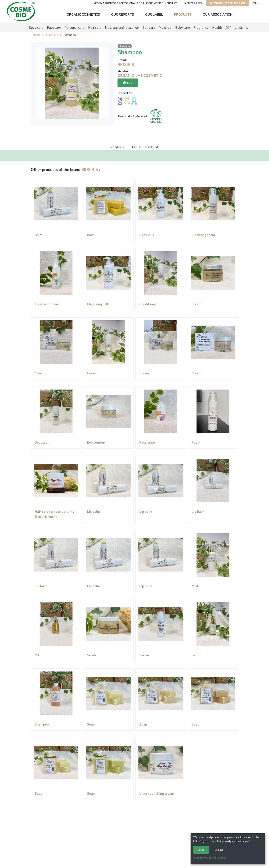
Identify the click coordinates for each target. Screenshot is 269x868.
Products (183, 14)
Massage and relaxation (122, 27)
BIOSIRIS (90, 169)
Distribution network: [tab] (146, 147)
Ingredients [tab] (117, 147)
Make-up (165, 27)
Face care (54, 27)
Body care (36, 27)
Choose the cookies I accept (210, 858)
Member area (193, 3)
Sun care (149, 27)
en (254, 3)
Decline (219, 850)
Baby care (183, 27)
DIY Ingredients (237, 27)
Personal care (75, 27)
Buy (128, 83)
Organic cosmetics (83, 14)
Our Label (154, 14)
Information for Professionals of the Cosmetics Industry (134, 3)
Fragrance (201, 27)
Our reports (123, 14)
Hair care (95, 27)
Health (217, 27)
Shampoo (125, 46)
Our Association (218, 14)
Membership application (227, 3)
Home (37, 34)
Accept (201, 850)
